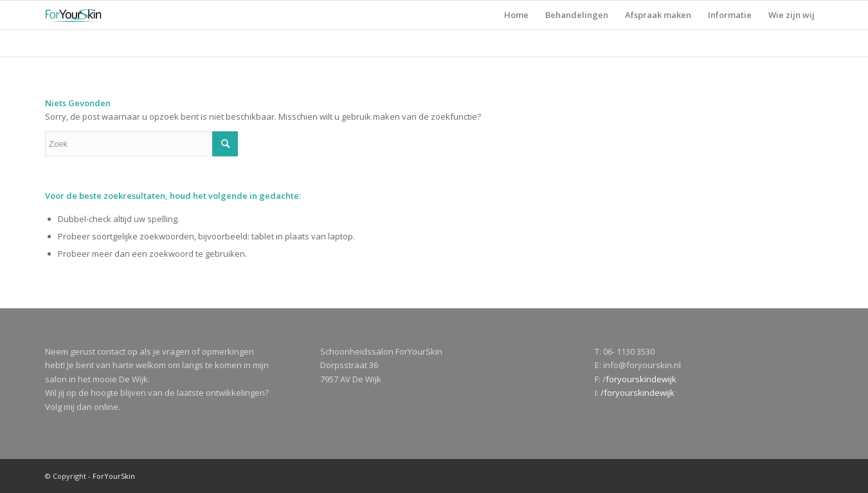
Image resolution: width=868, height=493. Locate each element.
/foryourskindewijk (637, 393)
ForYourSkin (114, 476)
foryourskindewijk (641, 379)
